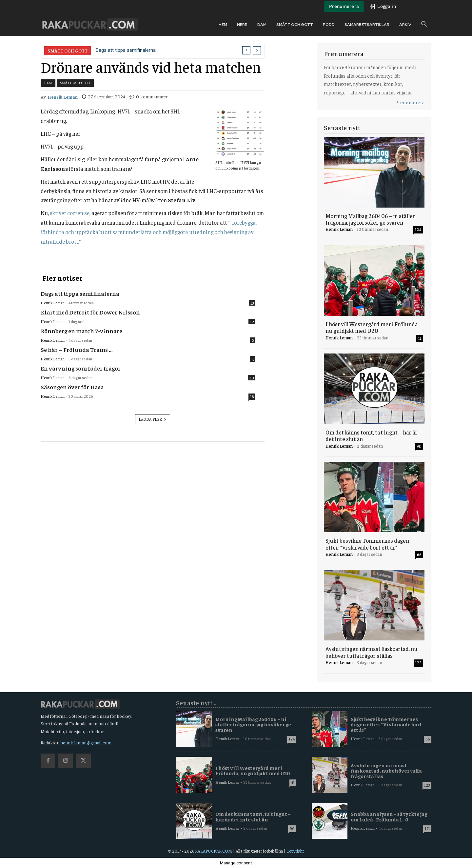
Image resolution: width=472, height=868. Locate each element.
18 (252, 396)
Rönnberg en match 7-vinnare (81, 331)
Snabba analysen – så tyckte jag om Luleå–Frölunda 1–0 (389, 817)
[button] (424, 24)
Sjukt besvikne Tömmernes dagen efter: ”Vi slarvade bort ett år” (367, 544)
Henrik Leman (63, 97)
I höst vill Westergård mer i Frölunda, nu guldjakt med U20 (372, 327)
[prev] (246, 50)
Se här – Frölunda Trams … (77, 349)
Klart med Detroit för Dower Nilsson (90, 312)
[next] (257, 50)
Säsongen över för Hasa (72, 387)
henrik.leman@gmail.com (86, 742)
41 (420, 338)
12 (252, 322)
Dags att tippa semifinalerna (126, 50)
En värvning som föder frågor (81, 368)
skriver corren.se (70, 213)
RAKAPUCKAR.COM (214, 851)
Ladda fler (153, 419)
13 (252, 303)
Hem (48, 83)
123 (418, 663)
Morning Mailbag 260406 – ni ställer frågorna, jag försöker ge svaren (370, 219)
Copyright (295, 851)
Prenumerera (410, 102)
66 (419, 554)
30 (252, 378)
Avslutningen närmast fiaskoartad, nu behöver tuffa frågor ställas (372, 652)
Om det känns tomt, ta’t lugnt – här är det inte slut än (372, 435)
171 (427, 828)
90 (419, 446)
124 (418, 229)
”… (149, 232)
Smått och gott (75, 83)
